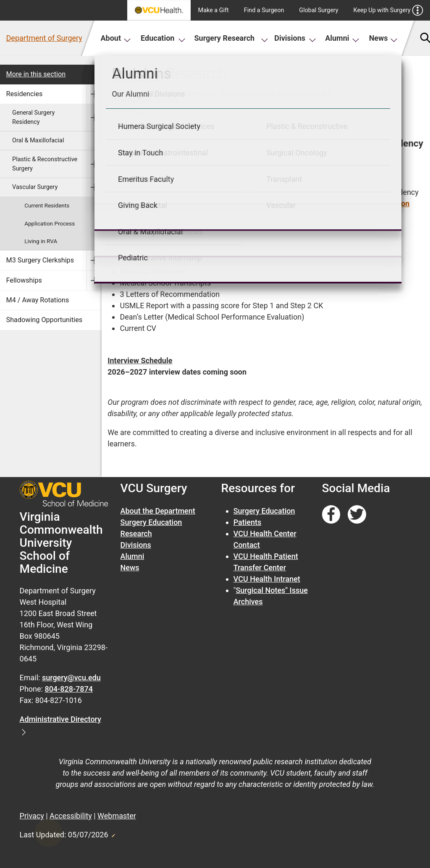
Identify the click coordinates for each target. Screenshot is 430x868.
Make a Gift (214, 10)
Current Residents (47, 205)
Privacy (32, 816)
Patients (248, 522)
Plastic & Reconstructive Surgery (45, 164)
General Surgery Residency (33, 117)
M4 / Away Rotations (38, 300)
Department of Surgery (44, 38)
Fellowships (24, 280)
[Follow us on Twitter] (357, 515)
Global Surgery (319, 10)
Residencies (25, 94)
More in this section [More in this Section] (36, 74)
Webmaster (117, 816)
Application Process (50, 223)
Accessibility (71, 816)
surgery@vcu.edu (71, 678)
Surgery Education (151, 522)
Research (136, 534)
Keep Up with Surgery (388, 10)
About (116, 38)
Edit (113, 833)
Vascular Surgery (35, 187)
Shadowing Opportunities (45, 320)
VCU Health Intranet (267, 579)
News (384, 38)
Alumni (342, 38)
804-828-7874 (69, 689)
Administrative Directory (60, 719)
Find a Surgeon (264, 10)
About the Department (158, 511)
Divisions (295, 38)
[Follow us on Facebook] (331, 515)
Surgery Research (231, 38)
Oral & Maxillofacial (38, 140)
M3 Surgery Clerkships (40, 260)
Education (163, 38)
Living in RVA (41, 241)
